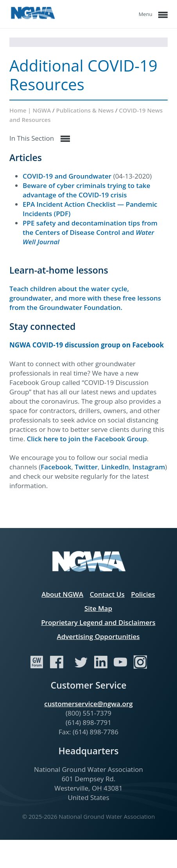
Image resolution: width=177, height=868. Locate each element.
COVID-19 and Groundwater (67, 176)
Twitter (86, 467)
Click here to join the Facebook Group (87, 439)
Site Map (98, 608)
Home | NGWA (31, 110)
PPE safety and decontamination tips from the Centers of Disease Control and (90, 232)
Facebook (56, 467)
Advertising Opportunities (98, 636)
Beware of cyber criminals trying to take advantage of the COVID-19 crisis (87, 190)
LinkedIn (115, 467)
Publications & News (85, 110)
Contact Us (107, 594)
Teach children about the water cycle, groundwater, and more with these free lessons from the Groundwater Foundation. (85, 298)
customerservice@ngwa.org (88, 704)
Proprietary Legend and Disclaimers (98, 622)
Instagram (149, 467)
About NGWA (62, 594)
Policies (143, 594)
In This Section (40, 139)
